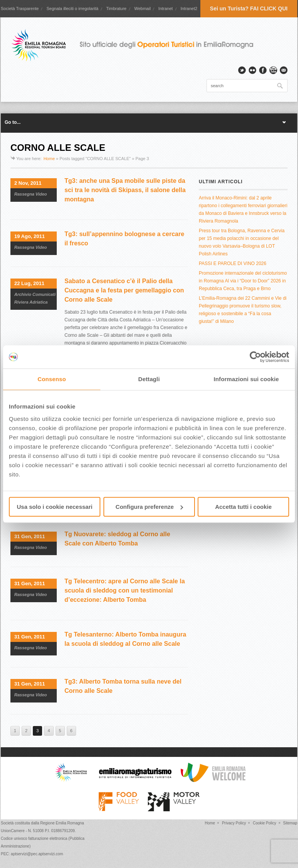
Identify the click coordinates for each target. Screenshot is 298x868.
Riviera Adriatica (31, 302)
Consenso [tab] (52, 379)
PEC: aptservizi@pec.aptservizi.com (32, 854)
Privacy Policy (234, 823)
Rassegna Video (31, 194)
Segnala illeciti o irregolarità (72, 8)
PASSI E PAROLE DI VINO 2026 (233, 263)
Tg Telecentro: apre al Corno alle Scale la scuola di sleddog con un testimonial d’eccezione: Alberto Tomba (125, 590)
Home (49, 159)
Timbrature (116, 8)
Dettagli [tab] (149, 379)
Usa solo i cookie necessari (55, 507)
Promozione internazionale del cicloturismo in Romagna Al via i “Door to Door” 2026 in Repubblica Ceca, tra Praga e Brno (243, 281)
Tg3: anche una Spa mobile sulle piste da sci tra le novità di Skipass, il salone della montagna (125, 190)
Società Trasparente (20, 8)
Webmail (143, 8)
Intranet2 (189, 8)
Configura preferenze (149, 507)
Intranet (165, 8)
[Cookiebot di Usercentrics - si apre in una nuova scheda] (255, 357)
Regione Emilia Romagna (62, 823)
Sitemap (290, 823)
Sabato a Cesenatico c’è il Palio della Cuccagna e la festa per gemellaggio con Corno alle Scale (124, 290)
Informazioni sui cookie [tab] (246, 379)
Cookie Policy (265, 823)
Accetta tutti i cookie (243, 507)
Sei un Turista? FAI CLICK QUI (249, 8)
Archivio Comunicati (35, 294)
